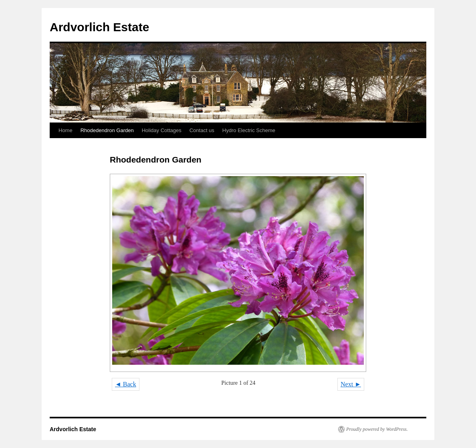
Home (66, 130)
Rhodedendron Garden (107, 130)
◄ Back (126, 384)
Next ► (351, 384)
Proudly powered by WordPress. (377, 429)
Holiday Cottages (162, 130)
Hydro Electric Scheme (249, 130)
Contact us (202, 130)
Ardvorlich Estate (99, 27)
